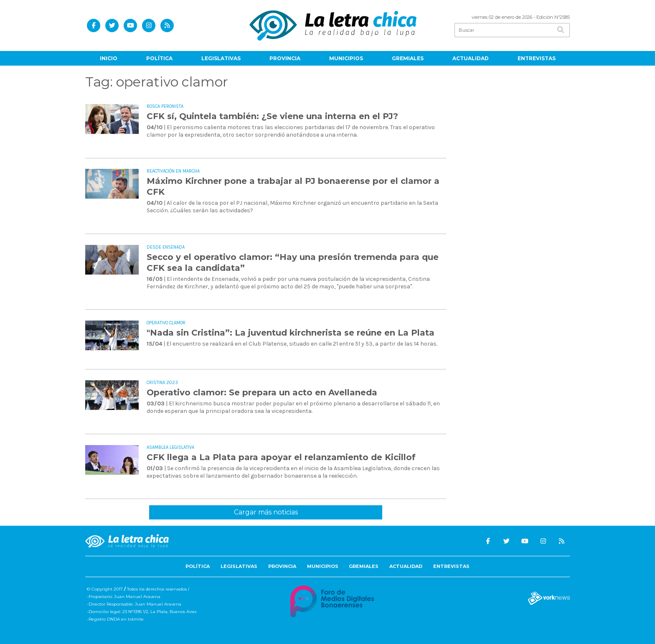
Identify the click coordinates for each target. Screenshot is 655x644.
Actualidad (471, 58)
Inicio (109, 58)
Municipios (346, 58)
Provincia (285, 58)
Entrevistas (537, 58)
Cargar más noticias (266, 512)
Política (159, 58)
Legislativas (221, 58)
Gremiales (408, 58)
